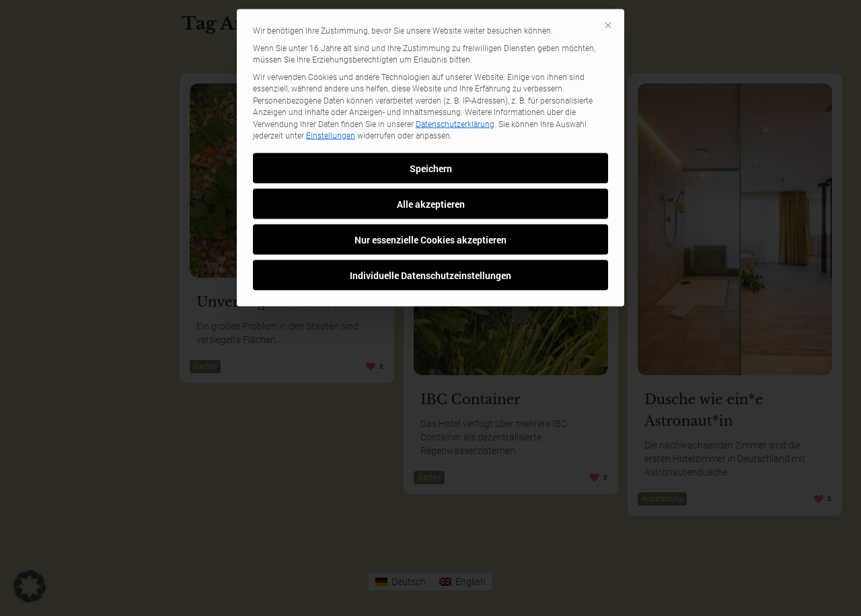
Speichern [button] (431, 35)
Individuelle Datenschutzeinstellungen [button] (430, 142)
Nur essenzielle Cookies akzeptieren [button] (430, 106)
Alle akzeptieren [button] (431, 70)
